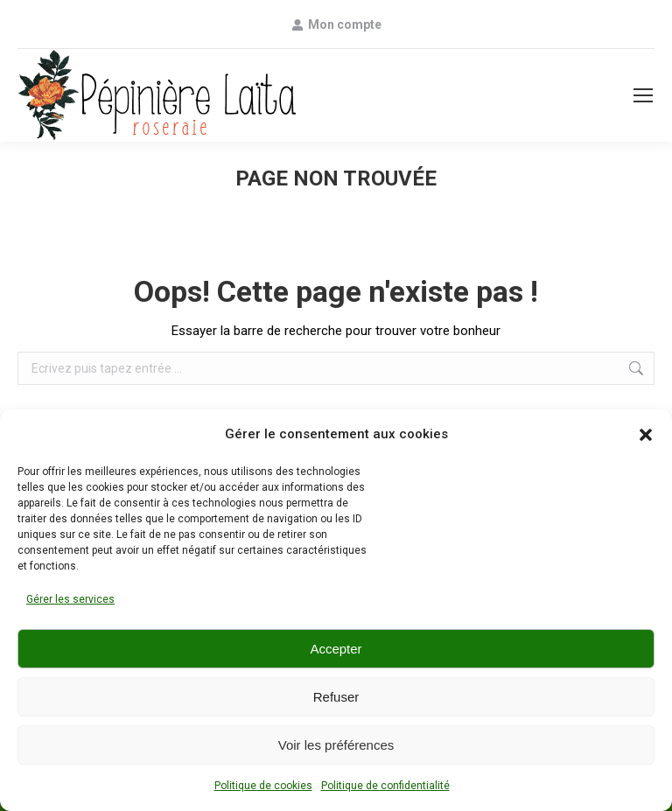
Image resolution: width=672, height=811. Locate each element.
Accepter (336, 649)
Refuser (336, 697)
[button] (646, 435)
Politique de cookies (263, 786)
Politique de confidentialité (385, 786)
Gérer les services (70, 599)
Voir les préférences (336, 745)
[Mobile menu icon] (643, 95)
